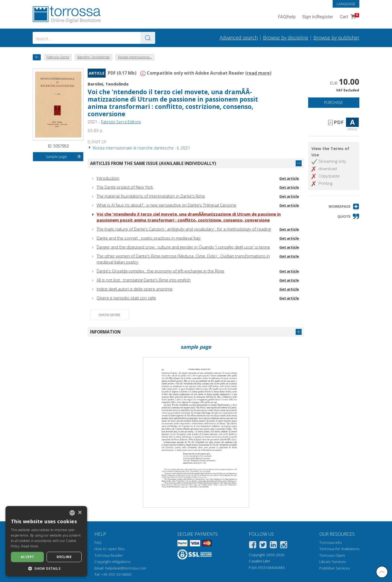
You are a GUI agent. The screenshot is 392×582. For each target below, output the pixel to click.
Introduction (108, 178)
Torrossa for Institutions (339, 549)
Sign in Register (318, 17)
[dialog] (46, 541)
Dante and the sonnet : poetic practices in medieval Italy (149, 238)
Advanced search (239, 38)
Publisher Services (335, 568)
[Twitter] (263, 546)
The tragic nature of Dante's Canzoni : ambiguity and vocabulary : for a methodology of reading (184, 229)
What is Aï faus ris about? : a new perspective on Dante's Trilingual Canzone (166, 205)
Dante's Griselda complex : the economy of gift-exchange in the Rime (160, 271)
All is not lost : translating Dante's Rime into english (144, 280)
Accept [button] (27, 557)
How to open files (109, 549)
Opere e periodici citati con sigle (126, 298)
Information (105, 332)
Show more (109, 315)
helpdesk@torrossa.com (126, 568)
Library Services (333, 562)
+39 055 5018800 (116, 574)
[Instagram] (284, 546)
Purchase (334, 102)
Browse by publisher (336, 38)
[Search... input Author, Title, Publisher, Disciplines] (94, 38)
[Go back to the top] (382, 572)
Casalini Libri (259, 561)
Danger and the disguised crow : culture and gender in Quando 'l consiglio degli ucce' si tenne (183, 247)
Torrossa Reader (109, 555)
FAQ (98, 543)
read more (258, 73)
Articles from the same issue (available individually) (153, 163)
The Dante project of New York (125, 187)
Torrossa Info (331, 543)
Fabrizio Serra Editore (121, 122)
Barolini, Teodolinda (108, 84)
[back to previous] (37, 57)
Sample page (63, 157)
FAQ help (287, 17)
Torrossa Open (332, 555)
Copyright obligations (112, 562)
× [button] (80, 513)
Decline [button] (64, 557)
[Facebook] (253, 546)
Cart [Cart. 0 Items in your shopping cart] (349, 17)
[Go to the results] (148, 38)
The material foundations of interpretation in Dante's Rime (151, 196)
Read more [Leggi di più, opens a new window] (30, 546)
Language (346, 4)
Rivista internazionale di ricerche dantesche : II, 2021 (139, 148)
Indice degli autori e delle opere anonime (135, 289)
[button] (344, 206)
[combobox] (94, 38)
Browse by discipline (286, 38)
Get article (289, 178)
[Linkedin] (273, 546)
